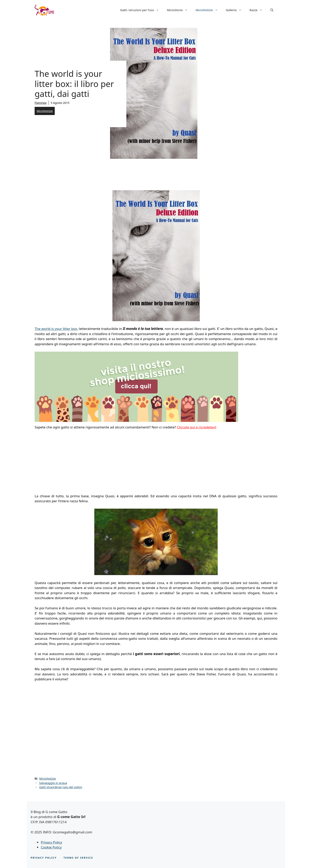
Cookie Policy (51, 847)
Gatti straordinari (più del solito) (61, 787)
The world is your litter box (56, 329)
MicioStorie (179, 10)
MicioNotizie (209, 10)
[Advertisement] (68, 463)
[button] (272, 10)
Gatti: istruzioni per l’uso (142, 10)
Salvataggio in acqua (53, 783)
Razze (258, 10)
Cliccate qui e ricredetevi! (197, 427)
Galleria (236, 10)
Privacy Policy (51, 842)
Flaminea (41, 103)
